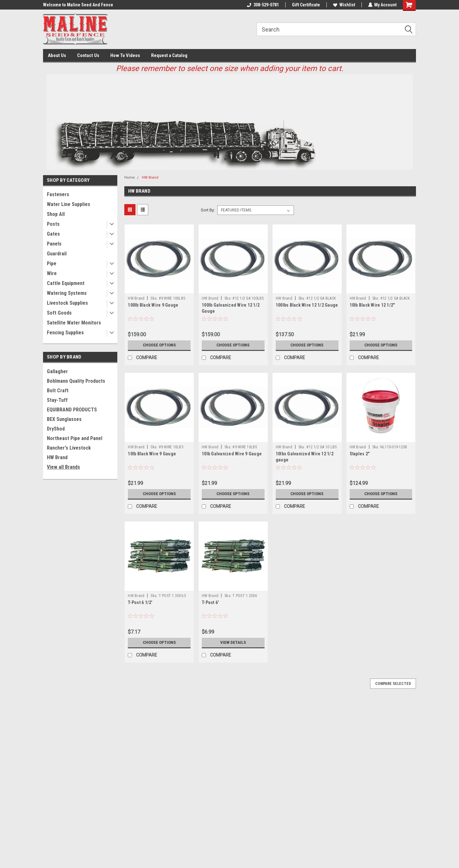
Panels (54, 244)
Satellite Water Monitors (74, 323)
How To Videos (125, 55)
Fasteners (58, 194)
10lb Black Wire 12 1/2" (372, 305)
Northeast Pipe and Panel (75, 438)
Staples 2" (360, 454)
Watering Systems (67, 293)
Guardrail (57, 254)
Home (130, 178)
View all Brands (63, 467)
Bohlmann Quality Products (76, 381)
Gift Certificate (306, 5)
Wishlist (344, 5)
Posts (53, 224)
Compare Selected (393, 684)
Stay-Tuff (57, 400)
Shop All (56, 214)
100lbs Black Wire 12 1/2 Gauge (307, 305)
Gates (53, 234)
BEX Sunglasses (64, 419)
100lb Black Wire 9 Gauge (153, 305)
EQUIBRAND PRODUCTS (72, 410)
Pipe (52, 263)
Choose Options (159, 345)
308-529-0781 (263, 5)
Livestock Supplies (67, 303)
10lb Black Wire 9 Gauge (152, 454)
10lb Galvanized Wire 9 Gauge (232, 454)
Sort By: (208, 210)
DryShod (56, 429)
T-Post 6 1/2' (140, 602)
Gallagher (57, 371)
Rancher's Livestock (69, 448)
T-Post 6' (210, 602)
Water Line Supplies (69, 204)
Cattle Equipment (66, 283)
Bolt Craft (58, 391)
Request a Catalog (169, 55)
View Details (233, 643)
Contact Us (88, 55)
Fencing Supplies (65, 333)
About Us (57, 55)
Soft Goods (59, 313)
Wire (52, 273)
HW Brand (57, 457)
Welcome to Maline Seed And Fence (78, 5)
